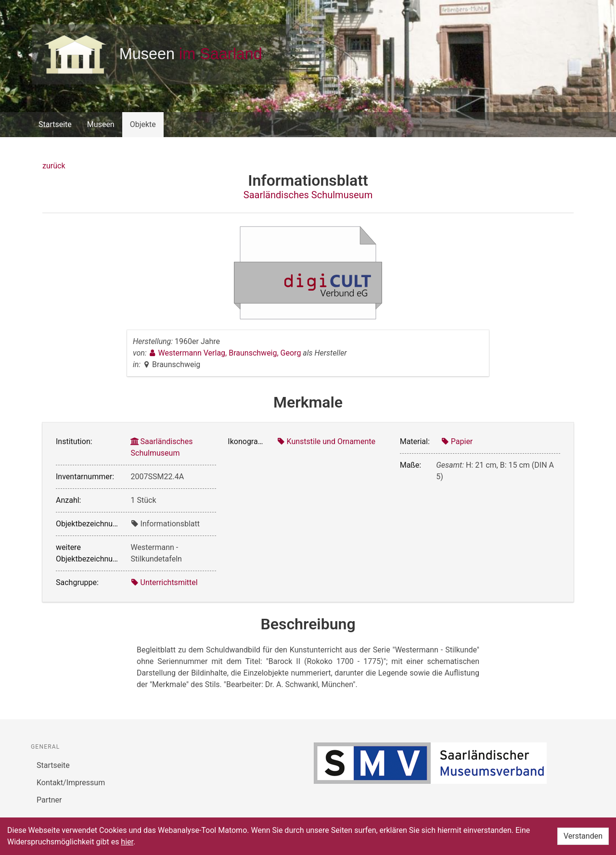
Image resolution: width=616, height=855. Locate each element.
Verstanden (583, 836)
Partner (49, 800)
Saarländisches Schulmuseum (308, 195)
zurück (54, 166)
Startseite (55, 124)
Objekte (143, 124)
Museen (101, 124)
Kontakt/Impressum (71, 783)
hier (127, 842)
